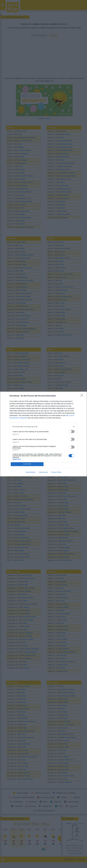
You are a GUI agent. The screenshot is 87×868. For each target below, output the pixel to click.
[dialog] (43, 434)
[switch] (72, 432)
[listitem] (43, 427)
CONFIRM (27, 464)
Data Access (43, 472)
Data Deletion (31, 472)
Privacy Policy (56, 472)
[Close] (83, 396)
